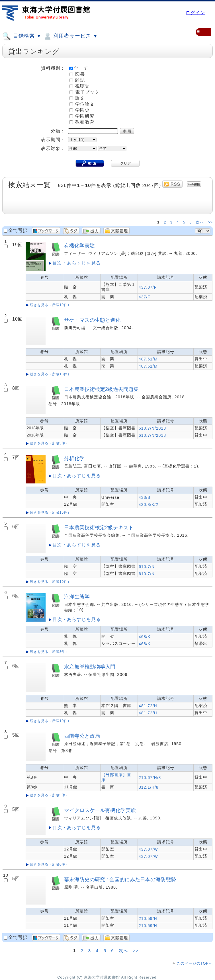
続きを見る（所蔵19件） (51, 305)
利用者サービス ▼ (70, 36)
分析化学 (74, 458)
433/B (145, 497)
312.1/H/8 (149, 787)
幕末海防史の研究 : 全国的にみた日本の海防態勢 (120, 879)
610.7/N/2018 (152, 428)
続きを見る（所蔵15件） (51, 512)
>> (210, 222)
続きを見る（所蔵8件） (50, 652)
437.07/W (148, 849)
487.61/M (148, 359)
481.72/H (148, 706)
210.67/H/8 (150, 778)
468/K (145, 637)
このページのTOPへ (195, 963)
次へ (201, 222)
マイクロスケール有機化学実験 (100, 810)
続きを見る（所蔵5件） (50, 443)
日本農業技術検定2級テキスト (99, 527)
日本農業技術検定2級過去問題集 (101, 389)
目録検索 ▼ (22, 36)
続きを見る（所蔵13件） (51, 374)
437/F (145, 297)
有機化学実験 (79, 246)
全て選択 (18, 230)
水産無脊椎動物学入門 (90, 667)
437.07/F (148, 287)
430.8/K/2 (149, 505)
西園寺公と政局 (82, 736)
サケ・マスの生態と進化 (92, 320)
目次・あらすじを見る (77, 263)
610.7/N (147, 567)
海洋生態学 (77, 597)
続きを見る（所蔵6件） (50, 864)
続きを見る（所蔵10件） (51, 582)
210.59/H (148, 919)
